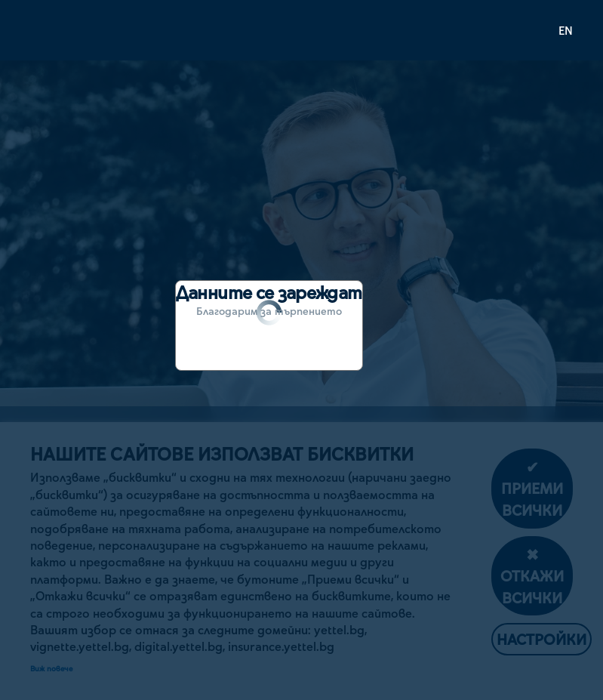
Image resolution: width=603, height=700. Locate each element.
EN (566, 30)
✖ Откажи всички (532, 576)
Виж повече (51, 668)
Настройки (541, 639)
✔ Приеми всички (532, 488)
